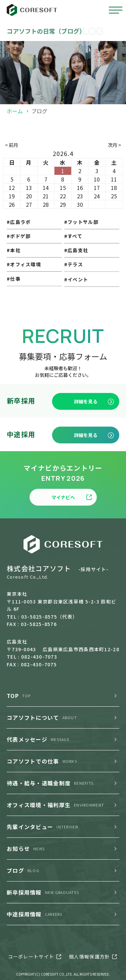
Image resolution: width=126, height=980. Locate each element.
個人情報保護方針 (89, 956)
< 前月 (12, 145)
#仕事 (14, 303)
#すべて (73, 247)
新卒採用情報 (43, 892)
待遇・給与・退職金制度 (50, 783)
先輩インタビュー (43, 827)
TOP (19, 696)
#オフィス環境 (24, 282)
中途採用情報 (35, 914)
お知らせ (26, 849)
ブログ (23, 870)
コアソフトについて (42, 717)
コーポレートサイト (31, 956)
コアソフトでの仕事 (42, 761)
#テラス (74, 285)
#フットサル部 (81, 229)
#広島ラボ (19, 227)
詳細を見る (94, 426)
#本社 (14, 263)
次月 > (114, 145)
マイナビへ (72, 522)
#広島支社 (76, 266)
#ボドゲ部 (19, 245)
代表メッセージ (38, 739)
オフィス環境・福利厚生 (55, 805)
